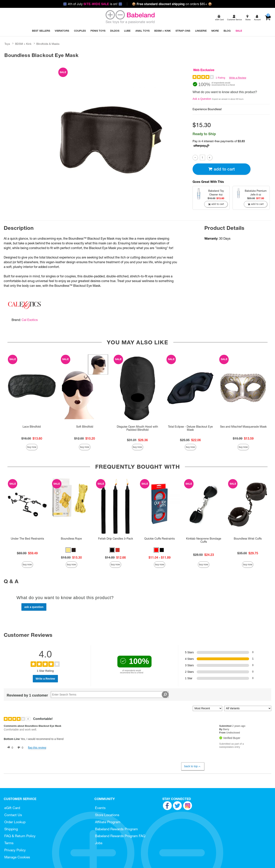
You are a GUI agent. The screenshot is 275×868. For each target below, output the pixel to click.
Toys (7, 44)
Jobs (99, 843)
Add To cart (221, 169)
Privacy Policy (15, 850)
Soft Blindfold (85, 427)
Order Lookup (15, 822)
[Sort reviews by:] (207, 708)
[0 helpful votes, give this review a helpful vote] (9, 748)
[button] (68, 550)
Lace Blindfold (32, 427)
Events (100, 808)
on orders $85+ (172, 4)
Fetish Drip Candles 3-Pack (116, 539)
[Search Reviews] (110, 695)
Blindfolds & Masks (48, 44)
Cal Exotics (30, 320)
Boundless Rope (71, 539)
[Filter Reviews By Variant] (248, 708)
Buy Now (32, 447)
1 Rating (220, 78)
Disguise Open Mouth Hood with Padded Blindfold (137, 428)
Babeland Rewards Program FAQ (120, 836)
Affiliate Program (108, 822)
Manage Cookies (17, 857)
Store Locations (107, 815)
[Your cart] (268, 18)
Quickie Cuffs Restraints (159, 539)
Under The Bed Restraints (27, 539)
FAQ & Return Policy (20, 836)
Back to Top (193, 766)
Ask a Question (202, 99)
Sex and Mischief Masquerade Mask (243, 427)
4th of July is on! (93, 4)
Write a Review (238, 78)
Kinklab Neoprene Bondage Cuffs (204, 540)
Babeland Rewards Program (116, 829)
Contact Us (13, 815)
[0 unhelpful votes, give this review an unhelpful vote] (20, 748)
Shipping (11, 829)
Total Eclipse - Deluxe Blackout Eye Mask (190, 428)
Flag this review (37, 748)
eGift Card (12, 808)
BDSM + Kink (23, 44)
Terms (9, 843)
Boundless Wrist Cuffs (248, 539)
